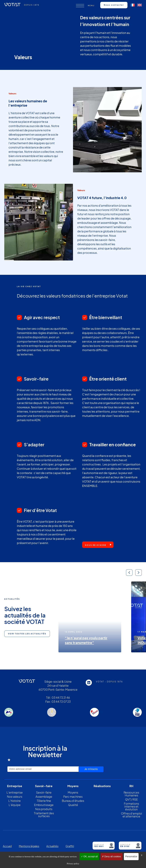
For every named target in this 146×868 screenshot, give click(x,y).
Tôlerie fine (44, 801)
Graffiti (70, 846)
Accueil (7, 846)
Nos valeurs (15, 796)
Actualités (52, 846)
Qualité (73, 805)
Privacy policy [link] (73, 864)
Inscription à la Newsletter (37, 754)
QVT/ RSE (131, 799)
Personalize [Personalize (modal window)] (131, 856)
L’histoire (15, 801)
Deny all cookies (111, 856)
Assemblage (44, 796)
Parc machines (73, 796)
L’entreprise (15, 792)
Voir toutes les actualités (27, 634)
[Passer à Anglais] (140, 5)
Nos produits (44, 809)
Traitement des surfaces (44, 814)
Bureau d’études (73, 801)
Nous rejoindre (96, 545)
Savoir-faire (44, 792)
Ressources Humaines (131, 794)
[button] (129, 573)
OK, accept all (89, 856)
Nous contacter (114, 5)
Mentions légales (29, 846)
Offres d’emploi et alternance (131, 815)
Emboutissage (44, 805)
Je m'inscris (91, 769)
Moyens (73, 792)
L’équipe (15, 805)
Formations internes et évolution (131, 806)
